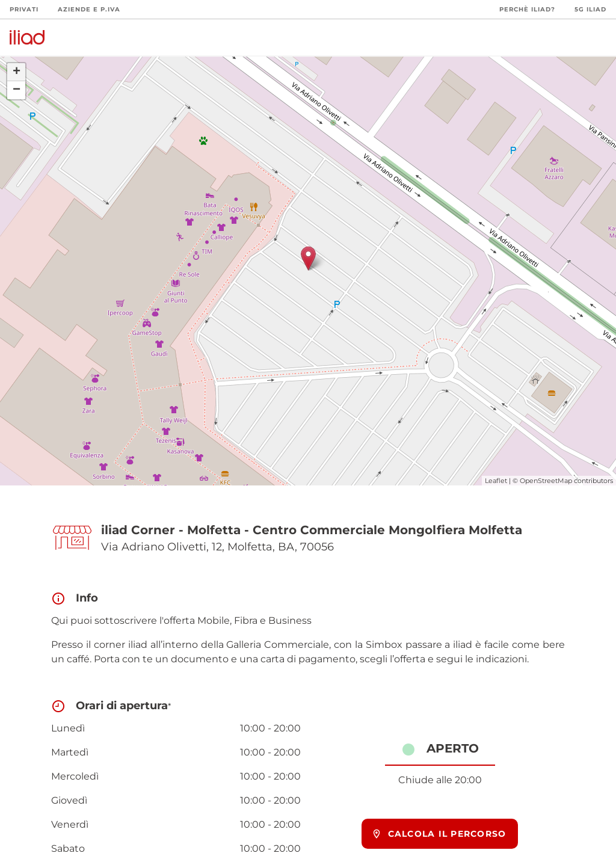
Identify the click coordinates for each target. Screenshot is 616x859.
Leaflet (496, 481)
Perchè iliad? (527, 9)
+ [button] (17, 72)
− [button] (17, 90)
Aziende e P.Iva (89, 9)
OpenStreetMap (546, 481)
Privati (24, 9)
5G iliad (590, 9)
